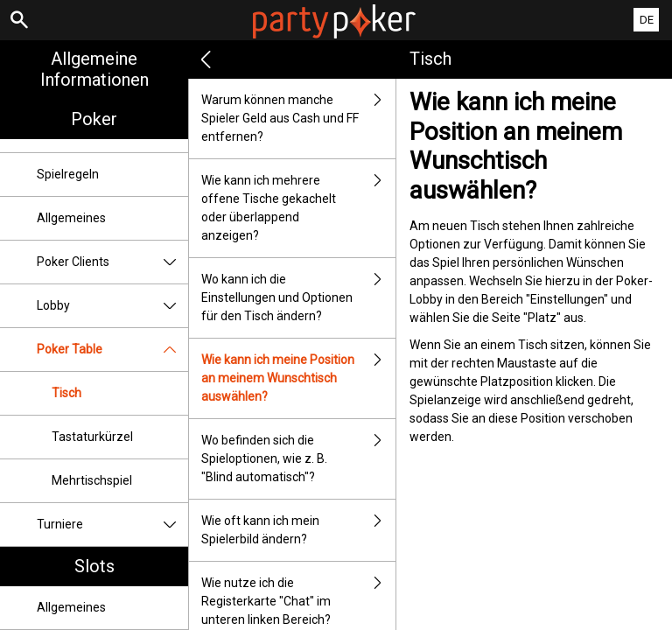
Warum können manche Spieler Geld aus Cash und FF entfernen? (298, 119)
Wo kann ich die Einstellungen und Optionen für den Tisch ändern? (298, 298)
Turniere (112, 525)
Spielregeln (68, 174)
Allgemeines (71, 218)
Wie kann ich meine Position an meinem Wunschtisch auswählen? (298, 378)
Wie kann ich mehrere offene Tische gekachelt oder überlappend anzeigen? (298, 208)
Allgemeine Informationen (94, 69)
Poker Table (112, 350)
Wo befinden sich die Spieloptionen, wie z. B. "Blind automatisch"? (298, 459)
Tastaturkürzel (92, 437)
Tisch (66, 393)
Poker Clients (112, 262)
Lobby (112, 306)
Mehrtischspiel (92, 480)
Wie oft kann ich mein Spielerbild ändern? (298, 530)
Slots (94, 566)
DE (647, 20)
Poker (94, 119)
